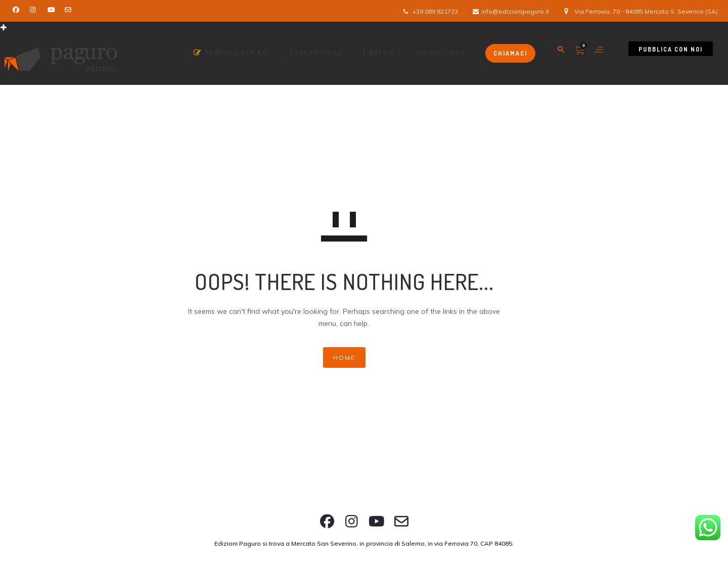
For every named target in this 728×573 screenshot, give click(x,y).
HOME (344, 357)
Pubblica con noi (671, 49)
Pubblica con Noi (231, 53)
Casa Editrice (316, 53)
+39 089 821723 (435, 11)
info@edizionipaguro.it (515, 11)
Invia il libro (440, 53)
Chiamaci (510, 53)
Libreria (379, 53)
